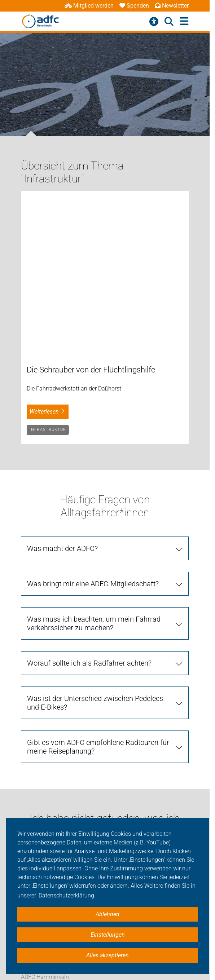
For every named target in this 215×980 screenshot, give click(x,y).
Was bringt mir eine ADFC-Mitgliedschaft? (93, 425)
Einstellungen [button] (108, 935)
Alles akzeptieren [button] (107, 955)
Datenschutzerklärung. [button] (67, 895)
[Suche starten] (174, 699)
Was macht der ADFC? (62, 389)
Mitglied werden (89, 6)
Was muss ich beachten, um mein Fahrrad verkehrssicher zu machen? (94, 464)
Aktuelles (32, 737)
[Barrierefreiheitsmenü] (154, 22)
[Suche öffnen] (169, 22)
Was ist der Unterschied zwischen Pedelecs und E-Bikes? (95, 544)
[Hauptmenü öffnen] (184, 21)
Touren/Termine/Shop (49, 769)
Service (30, 802)
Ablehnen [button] (107, 914)
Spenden (134, 6)
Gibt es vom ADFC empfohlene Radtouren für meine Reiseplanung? (98, 588)
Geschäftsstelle (40, 785)
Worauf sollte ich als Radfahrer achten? (89, 504)
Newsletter (172, 6)
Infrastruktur (48, 271)
